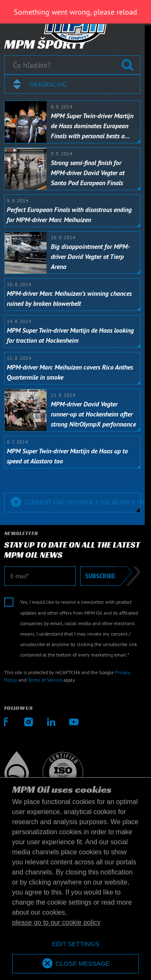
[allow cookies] (75, 964)
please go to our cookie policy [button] (56, 922)
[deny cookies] (75, 944)
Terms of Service (45, 680)
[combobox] (72, 84)
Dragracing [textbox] (48, 84)
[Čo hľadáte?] (72, 65)
